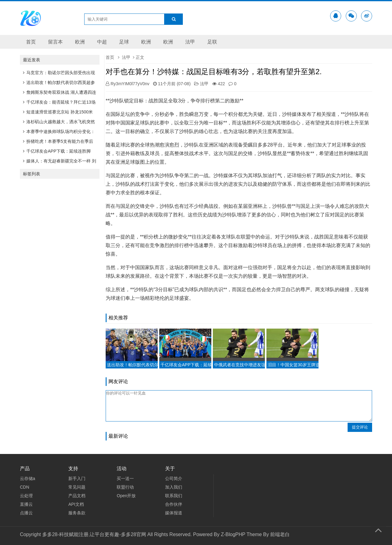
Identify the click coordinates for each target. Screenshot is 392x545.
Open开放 (126, 496)
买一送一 (125, 478)
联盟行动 (125, 487)
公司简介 (174, 478)
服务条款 (77, 513)
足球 (124, 42)
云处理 (26, 496)
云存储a (28, 478)
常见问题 (77, 487)
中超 (102, 42)
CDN (24, 487)
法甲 (190, 42)
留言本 (55, 42)
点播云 (26, 513)
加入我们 (174, 487)
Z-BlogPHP (233, 534)
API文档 (76, 504)
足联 (212, 42)
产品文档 (77, 496)
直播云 (26, 504)
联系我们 (174, 496)
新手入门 (77, 478)
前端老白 (280, 534)
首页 (31, 42)
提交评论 (360, 427)
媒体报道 (174, 513)
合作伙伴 (174, 504)
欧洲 (80, 42)
